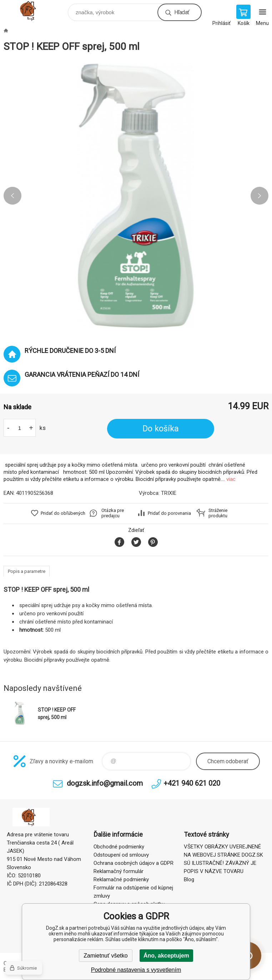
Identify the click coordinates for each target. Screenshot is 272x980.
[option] (136, 196)
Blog (189, 879)
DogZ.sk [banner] (35, 11)
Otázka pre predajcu (113, 513)
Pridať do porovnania (169, 513)
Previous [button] (12, 196)
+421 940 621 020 (192, 783)
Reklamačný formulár (119, 871)
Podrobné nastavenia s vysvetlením (136, 970)
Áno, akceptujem (166, 956)
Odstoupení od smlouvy (121, 855)
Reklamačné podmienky (121, 879)
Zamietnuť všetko (105, 956)
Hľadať (182, 12)
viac (231, 479)
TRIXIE (169, 493)
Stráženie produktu (218, 513)
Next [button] (260, 196)
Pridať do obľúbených (63, 513)
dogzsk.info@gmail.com (105, 783)
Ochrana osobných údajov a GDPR (134, 863)
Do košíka (161, 429)
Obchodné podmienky (119, 847)
